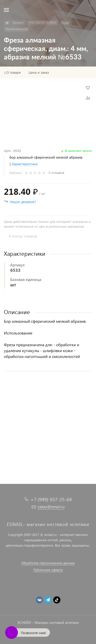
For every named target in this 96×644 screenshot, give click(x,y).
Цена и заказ (39, 72)
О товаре (14, 72)
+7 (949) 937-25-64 (51, 499)
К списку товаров (23, 236)
